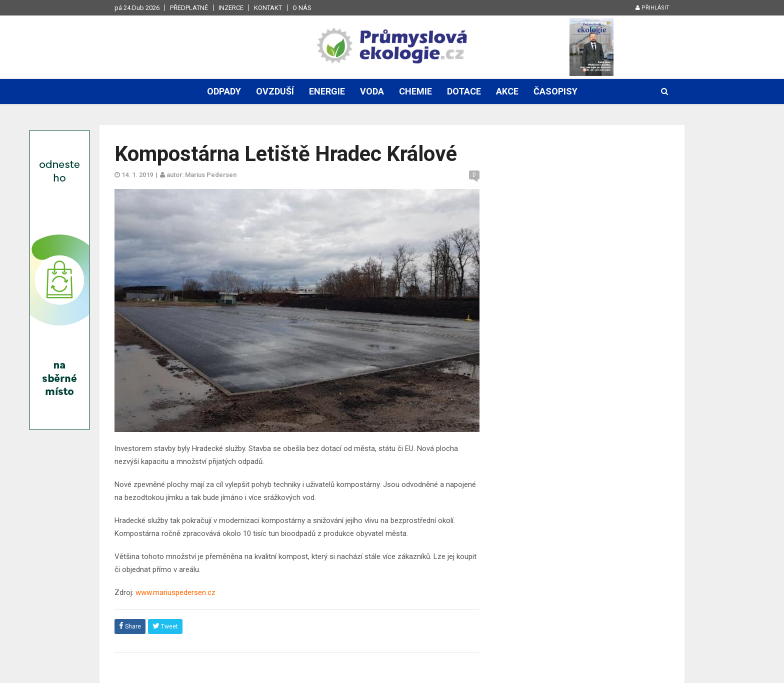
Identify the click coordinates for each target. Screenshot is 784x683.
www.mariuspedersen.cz (175, 592)
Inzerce (231, 8)
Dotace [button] (464, 91)
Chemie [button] (415, 91)
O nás (302, 8)
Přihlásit (652, 8)
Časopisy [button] (555, 91)
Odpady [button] (224, 91)
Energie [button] (327, 91)
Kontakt (268, 8)
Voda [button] (372, 91)
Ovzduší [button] (275, 91)
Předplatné (189, 8)
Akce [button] (507, 91)
